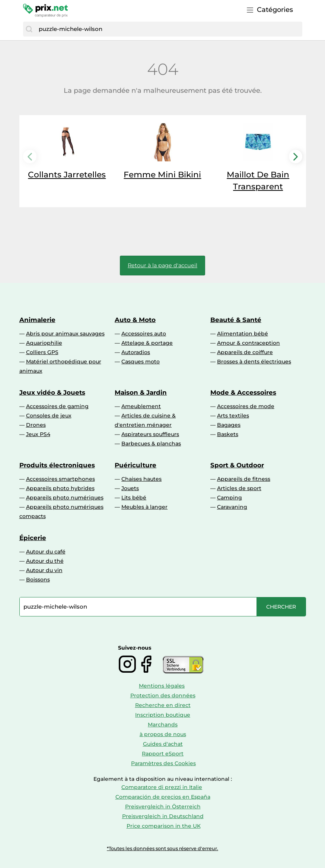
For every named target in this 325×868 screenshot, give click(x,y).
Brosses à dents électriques (254, 362)
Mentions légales (162, 686)
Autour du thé (45, 561)
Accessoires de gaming (57, 406)
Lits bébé (134, 498)
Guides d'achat (163, 744)
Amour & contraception (248, 343)
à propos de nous (163, 734)
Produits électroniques (57, 465)
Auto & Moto (135, 320)
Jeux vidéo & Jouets (52, 392)
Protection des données (163, 695)
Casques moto (141, 362)
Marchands (163, 725)
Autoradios (136, 352)
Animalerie (37, 320)
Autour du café (46, 552)
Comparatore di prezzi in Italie (162, 787)
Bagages (229, 425)
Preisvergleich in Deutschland (163, 816)
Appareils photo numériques (65, 498)
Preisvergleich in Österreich (163, 807)
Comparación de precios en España (163, 797)
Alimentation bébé (243, 334)
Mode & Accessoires (243, 392)
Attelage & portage (147, 343)
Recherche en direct (163, 705)
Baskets (228, 434)
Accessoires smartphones (60, 479)
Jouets (130, 488)
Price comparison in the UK (164, 826)
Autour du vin (44, 570)
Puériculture (136, 465)
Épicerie (33, 538)
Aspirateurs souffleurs (150, 434)
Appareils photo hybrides (60, 488)
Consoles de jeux (49, 416)
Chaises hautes (141, 479)
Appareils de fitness (244, 479)
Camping (230, 498)
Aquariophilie (44, 343)
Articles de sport (239, 488)
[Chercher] (29, 29)
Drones (36, 425)
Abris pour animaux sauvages (65, 334)
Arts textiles (233, 416)
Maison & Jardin (141, 392)
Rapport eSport (163, 754)
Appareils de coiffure (245, 352)
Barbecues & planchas (151, 444)
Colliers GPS (42, 352)
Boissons (38, 580)
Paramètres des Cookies (163, 763)
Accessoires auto (144, 334)
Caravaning (232, 507)
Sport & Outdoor (237, 465)
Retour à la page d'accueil (162, 265)
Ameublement (141, 406)
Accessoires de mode (246, 406)
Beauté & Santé (236, 320)
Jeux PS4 (38, 434)
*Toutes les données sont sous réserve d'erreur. (162, 848)
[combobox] (169, 29)
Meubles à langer (144, 507)
